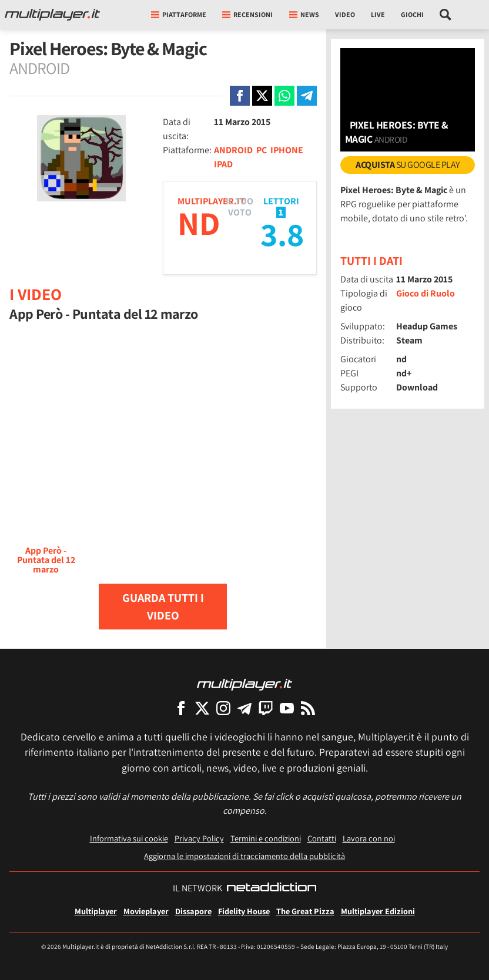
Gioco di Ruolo (426, 293)
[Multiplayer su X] (202, 708)
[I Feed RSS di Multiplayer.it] (308, 708)
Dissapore (193, 911)
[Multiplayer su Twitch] (266, 708)
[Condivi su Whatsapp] (284, 96)
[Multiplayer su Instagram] (223, 708)
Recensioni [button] (247, 14)
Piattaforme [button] (179, 14)
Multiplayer (96, 911)
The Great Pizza (305, 911)
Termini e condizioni (266, 838)
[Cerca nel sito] (446, 15)
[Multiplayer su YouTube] (287, 708)
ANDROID (233, 150)
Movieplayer (146, 911)
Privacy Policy (199, 838)
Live (378, 14)
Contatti (322, 838)
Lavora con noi (369, 838)
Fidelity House (244, 911)
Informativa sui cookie (129, 838)
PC (262, 150)
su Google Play (408, 165)
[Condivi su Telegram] (307, 96)
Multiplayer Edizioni (378, 911)
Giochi (412, 14)
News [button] (304, 14)
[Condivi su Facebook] (240, 96)
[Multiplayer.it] (52, 15)
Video (345, 14)
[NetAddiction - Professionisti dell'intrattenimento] (272, 888)
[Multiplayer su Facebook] (181, 708)
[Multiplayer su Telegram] (244, 708)
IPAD (223, 164)
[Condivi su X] (262, 96)
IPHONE (287, 150)
